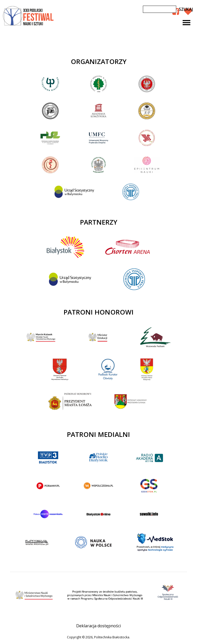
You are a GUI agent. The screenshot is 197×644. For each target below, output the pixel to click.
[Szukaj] (160, 9)
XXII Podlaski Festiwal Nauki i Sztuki (29, 16)
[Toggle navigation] (186, 23)
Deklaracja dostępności (98, 626)
